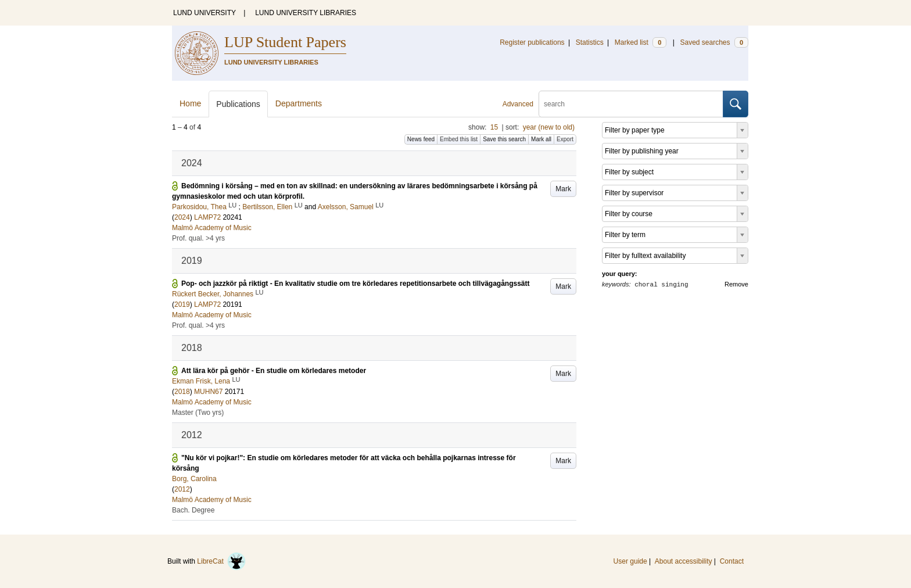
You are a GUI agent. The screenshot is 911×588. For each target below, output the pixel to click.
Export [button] (565, 139)
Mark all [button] (541, 139)
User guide (630, 561)
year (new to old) (549, 127)
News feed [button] (421, 139)
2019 (182, 304)
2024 (182, 217)
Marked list (641, 42)
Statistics (590, 42)
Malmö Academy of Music (212, 228)
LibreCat (221, 561)
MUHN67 (208, 392)
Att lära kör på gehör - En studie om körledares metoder (274, 371)
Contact (732, 561)
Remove (736, 284)
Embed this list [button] (459, 139)
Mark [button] (563, 189)
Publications (238, 104)
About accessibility (684, 561)
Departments (299, 103)
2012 (182, 489)
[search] (631, 104)
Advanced (518, 104)
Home (190, 103)
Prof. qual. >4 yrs (198, 238)
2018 (182, 392)
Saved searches (714, 42)
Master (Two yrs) (198, 413)
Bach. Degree (193, 510)
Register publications (532, 42)
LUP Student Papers (285, 42)
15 (494, 127)
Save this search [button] (504, 139)
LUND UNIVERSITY (205, 13)
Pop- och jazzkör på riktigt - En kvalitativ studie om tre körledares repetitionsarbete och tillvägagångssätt (355, 284)
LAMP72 (207, 217)
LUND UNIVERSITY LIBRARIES (306, 13)
